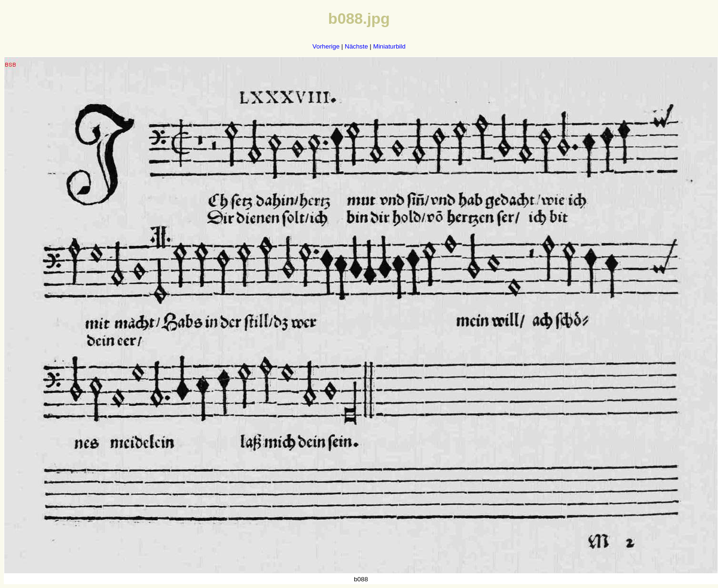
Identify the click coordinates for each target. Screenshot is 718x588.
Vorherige (326, 46)
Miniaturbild (389, 46)
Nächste (356, 46)
